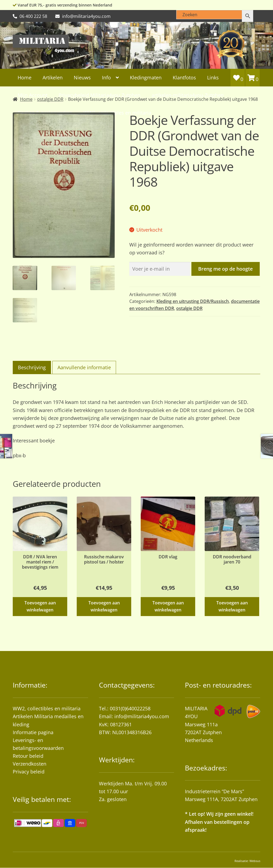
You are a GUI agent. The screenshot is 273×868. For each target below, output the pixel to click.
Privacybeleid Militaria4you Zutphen (99, 95)
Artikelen (53, 77)
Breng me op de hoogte (225, 269)
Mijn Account (33, 95)
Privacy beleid (29, 772)
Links (213, 77)
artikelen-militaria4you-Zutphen (188, 95)
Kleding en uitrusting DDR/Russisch (193, 301)
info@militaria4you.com (142, 716)
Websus (255, 861)
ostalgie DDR (189, 308)
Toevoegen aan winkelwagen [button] (40, 606)
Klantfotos (184, 77)
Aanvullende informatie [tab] (84, 367)
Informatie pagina (33, 732)
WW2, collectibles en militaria (47, 708)
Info (106, 77)
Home (25, 77)
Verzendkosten (30, 764)
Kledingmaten (146, 77)
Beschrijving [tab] (32, 367)
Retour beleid (28, 756)
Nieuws (82, 77)
